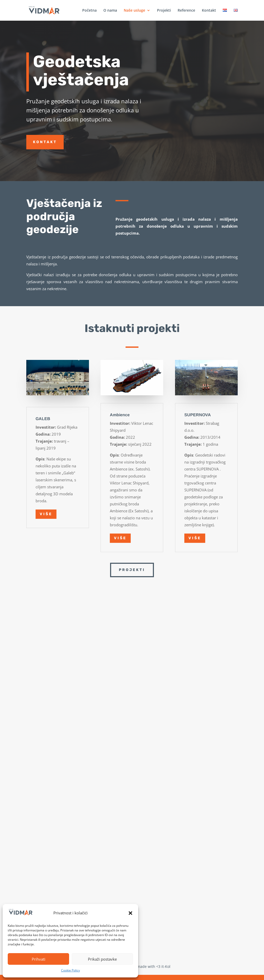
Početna (89, 11)
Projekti (164, 11)
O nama (110, 11)
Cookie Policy (71, 970)
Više (46, 514)
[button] (130, 913)
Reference (186, 11)
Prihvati (39, 959)
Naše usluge (134, 11)
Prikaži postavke (102, 959)
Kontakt (209, 11)
